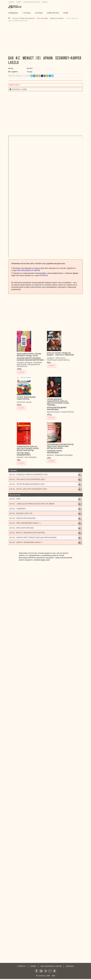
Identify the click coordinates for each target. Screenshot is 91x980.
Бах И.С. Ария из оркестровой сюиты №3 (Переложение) (33, 537)
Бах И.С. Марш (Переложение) (22, 528)
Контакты (45, 2)
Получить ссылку (19, 89)
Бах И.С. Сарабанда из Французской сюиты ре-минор (32, 504)
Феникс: (21, 457)
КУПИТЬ (21, 372)
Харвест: (51, 358)
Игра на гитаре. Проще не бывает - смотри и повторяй (60, 354)
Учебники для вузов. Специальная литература (29, 365)
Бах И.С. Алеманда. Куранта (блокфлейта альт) (29, 474)
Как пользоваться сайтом (31, 2)
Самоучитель (68, 412)
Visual (29, 402)
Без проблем (31, 457)
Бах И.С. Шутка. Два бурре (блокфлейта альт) (28, 489)
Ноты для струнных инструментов (23, 18)
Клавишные (13, 13)
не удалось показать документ (45, 197)
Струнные (27, 13)
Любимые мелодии (64, 455)
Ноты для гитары (42, 18)
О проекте (11, 2)
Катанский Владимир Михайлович (57, 408)
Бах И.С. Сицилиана (18, 509)
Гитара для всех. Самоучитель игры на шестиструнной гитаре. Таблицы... (58, 402)
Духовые (39, 13)
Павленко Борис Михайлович (55, 452)
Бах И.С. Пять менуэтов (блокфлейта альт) (27, 479)
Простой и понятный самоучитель (58, 359)
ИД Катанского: (54, 412)
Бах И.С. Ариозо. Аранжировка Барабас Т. (26, 542)
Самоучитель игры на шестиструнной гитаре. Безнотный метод (28, 448)
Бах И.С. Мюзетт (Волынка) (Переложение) (27, 533)
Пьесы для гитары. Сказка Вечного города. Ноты (29, 355)
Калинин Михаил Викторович (30, 360)
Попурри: (21, 402)
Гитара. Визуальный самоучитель (26, 398)
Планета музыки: (25, 363)
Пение (66, 13)
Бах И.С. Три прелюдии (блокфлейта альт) (27, 484)
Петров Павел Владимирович (24, 454)
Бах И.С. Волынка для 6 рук (21, 513)
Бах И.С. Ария (15, 499)
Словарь (19, 2)
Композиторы (53, 13)
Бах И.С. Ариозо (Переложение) (22, 518)
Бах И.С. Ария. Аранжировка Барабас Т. (25, 523)
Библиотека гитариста (57, 18)
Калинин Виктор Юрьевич (29, 358)
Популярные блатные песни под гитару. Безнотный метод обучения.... (60, 446)
